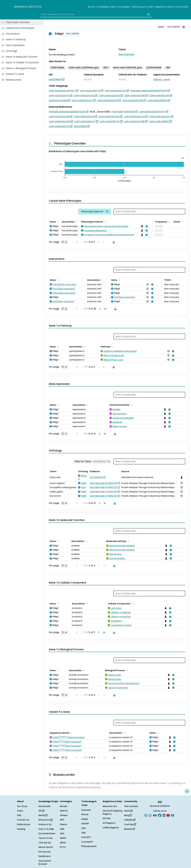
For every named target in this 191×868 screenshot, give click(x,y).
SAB (19, 815)
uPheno (64, 815)
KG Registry (109, 823)
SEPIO (63, 843)
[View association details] (146, 226)
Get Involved (131, 806)
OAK (84, 828)
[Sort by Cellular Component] (132, 603)
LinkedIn (130, 820)
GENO (63, 838)
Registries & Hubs (164, 7)
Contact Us (23, 820)
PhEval (85, 814)
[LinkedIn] (164, 815)
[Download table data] (113, 242)
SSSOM (85, 824)
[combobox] (95, 14)
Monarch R (45, 820)
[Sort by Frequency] (169, 221)
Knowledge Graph (106, 7)
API (41, 811)
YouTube (130, 824)
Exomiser (86, 810)
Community (182, 7)
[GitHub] (160, 815)
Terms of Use (45, 838)
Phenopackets (89, 846)
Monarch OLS (110, 806)
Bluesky (129, 829)
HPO (62, 820)
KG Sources (45, 852)
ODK (84, 833)
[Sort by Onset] (182, 221)
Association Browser (45, 862)
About (91, 7)
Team (20, 811)
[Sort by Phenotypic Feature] (105, 221)
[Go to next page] (99, 309)
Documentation (47, 833)
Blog (128, 815)
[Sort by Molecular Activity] (128, 541)
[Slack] (150, 815)
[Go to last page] (105, 309)
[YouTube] (168, 815)
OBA (62, 829)
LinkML (85, 819)
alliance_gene (162, 80)
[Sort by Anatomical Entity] (131, 405)
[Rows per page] (64, 242)
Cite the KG (45, 843)
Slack (128, 811)
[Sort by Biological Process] (127, 670)
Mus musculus (126, 54)
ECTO (63, 847)
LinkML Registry (111, 828)
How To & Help (46, 829)
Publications (24, 824)
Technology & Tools (142, 7)
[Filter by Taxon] (92, 461)
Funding (21, 829)
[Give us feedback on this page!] (187, 791)
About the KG (46, 847)
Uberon (64, 811)
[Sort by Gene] (57, 221)
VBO (62, 833)
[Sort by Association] (76, 221)
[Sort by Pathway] (112, 346)
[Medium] (155, 815)
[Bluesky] (173, 815)
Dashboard (44, 856)
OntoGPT (86, 837)
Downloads (44, 806)
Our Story (22, 806)
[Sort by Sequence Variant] (71, 733)
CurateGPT (87, 842)
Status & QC (45, 824)
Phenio (63, 824)
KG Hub (107, 818)
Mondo (64, 806)
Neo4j (43, 815)
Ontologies (124, 7)
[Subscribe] (146, 815)
